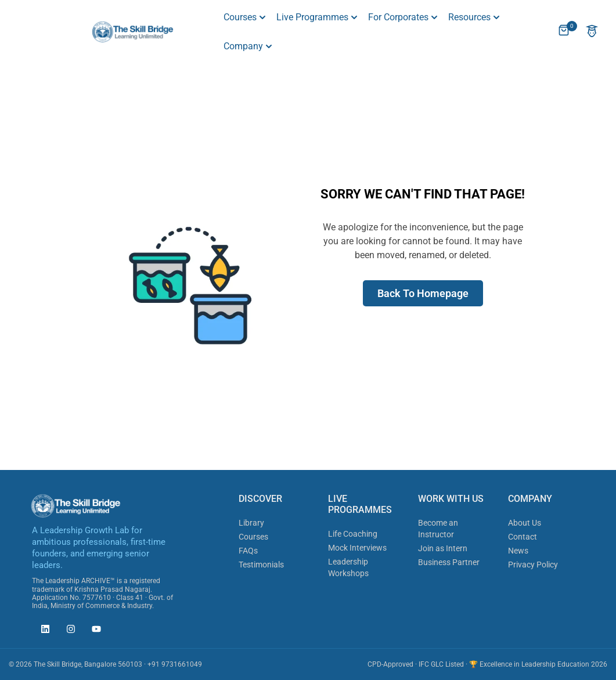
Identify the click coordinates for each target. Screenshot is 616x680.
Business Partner (449, 562)
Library (251, 523)
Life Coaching (353, 534)
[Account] (592, 32)
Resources (469, 17)
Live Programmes (312, 17)
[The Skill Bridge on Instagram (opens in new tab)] (68, 631)
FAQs (248, 551)
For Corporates (398, 17)
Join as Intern (443, 548)
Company (243, 46)
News (518, 551)
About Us (525, 523)
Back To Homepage (423, 293)
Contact (523, 537)
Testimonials (261, 565)
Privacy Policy (533, 565)
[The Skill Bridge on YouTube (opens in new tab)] (93, 631)
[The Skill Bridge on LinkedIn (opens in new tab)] (42, 631)
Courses (240, 17)
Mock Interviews (357, 548)
